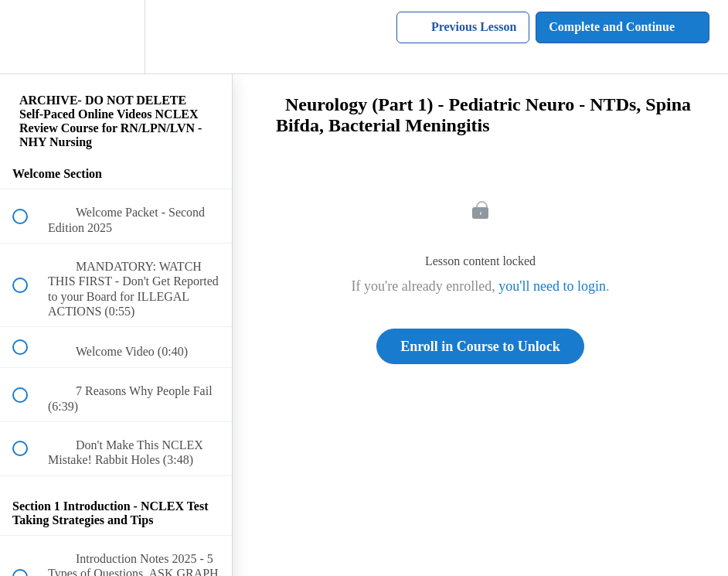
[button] (29, 37)
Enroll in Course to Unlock (480, 346)
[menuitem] (116, 37)
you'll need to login (552, 286)
